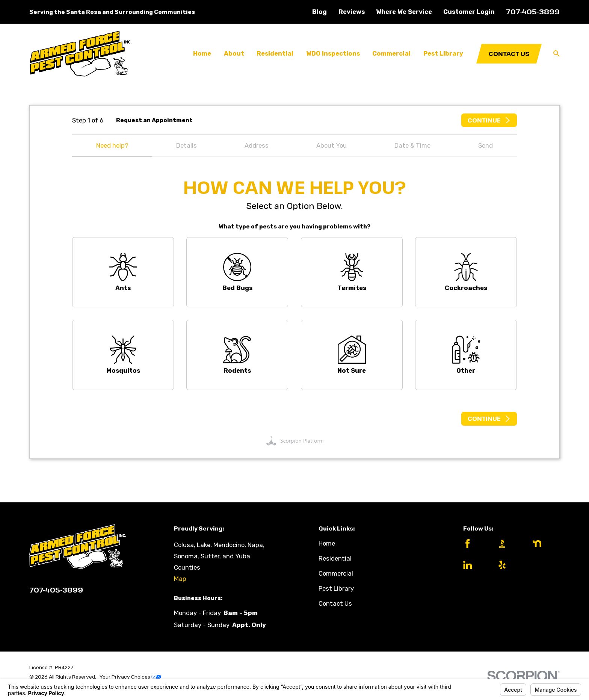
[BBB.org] (509, 544)
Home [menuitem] (202, 53)
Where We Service (404, 12)
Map (180, 579)
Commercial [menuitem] (391, 53)
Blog (319, 12)
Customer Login (469, 12)
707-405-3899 (533, 11)
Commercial (336, 573)
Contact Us (509, 54)
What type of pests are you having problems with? (294, 226)
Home (327, 543)
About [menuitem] (234, 53)
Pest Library (336, 588)
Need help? (112, 145)
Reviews (352, 12)
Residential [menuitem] (275, 53)
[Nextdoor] (544, 544)
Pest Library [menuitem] (443, 53)
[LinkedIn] (474, 565)
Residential (335, 558)
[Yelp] (509, 565)
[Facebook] (474, 544)
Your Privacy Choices (130, 677)
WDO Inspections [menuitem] (333, 53)
